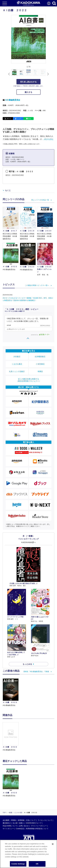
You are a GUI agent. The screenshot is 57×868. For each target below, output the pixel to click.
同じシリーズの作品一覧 (40, 200)
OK (37, 864)
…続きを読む (48, 139)
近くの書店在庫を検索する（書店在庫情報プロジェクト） (28, 380)
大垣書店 (17, 357)
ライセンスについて (45, 820)
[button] (47, 74)
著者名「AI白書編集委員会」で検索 (36, 672)
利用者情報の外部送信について (37, 829)
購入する (28, 92)
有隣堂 (40, 371)
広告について (31, 820)
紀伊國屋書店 (40, 357)
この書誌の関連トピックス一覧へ (37, 285)
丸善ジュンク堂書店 (17, 371)
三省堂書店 (40, 364)
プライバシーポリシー (39, 826)
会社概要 (6, 820)
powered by (40, 335)
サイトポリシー (8, 829)
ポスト (9, 119)
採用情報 (21, 820)
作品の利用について (10, 826)
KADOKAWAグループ (34, 823)
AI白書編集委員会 (13, 100)
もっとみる (27, 664)
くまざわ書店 (17, 364)
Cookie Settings (18, 864)
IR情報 (13, 820)
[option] (11, 737)
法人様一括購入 (18, 823)
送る (30, 119)
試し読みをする (28, 82)
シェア (19, 119)
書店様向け (7, 823)
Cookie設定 (20, 829)
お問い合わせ (24, 826)
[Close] (53, 844)
